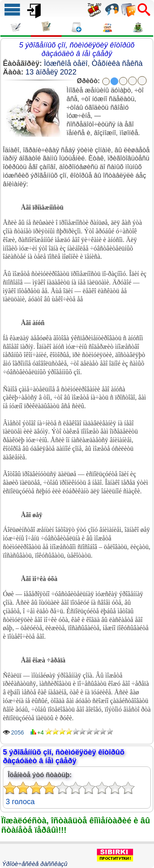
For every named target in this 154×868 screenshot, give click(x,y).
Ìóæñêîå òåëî (66, 63)
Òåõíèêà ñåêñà (117, 63)
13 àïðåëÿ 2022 (51, 72)
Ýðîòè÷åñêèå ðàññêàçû (35, 864)
